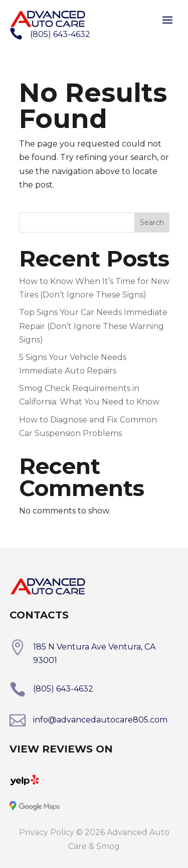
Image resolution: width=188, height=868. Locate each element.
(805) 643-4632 (63, 689)
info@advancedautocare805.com (100, 720)
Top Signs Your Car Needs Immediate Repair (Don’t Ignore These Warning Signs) (93, 326)
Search (152, 222)
